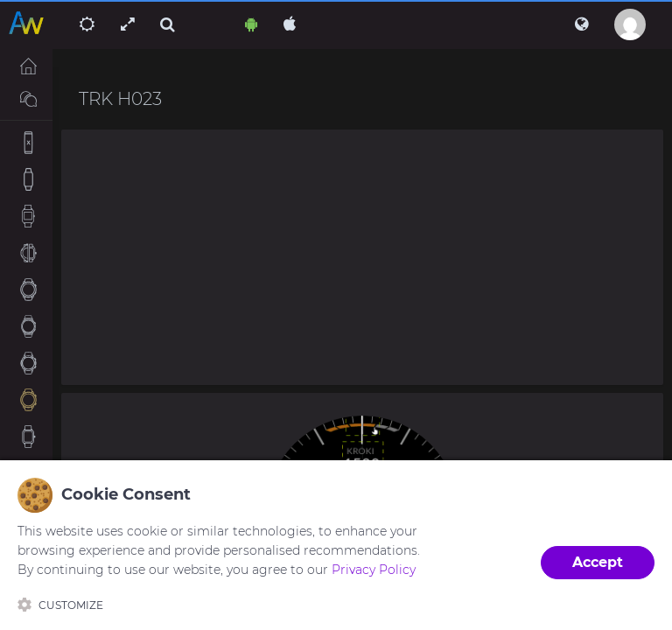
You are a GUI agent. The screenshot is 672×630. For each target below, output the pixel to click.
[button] (581, 24)
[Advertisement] (362, 257)
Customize (60, 605)
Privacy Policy (374, 570)
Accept (598, 562)
